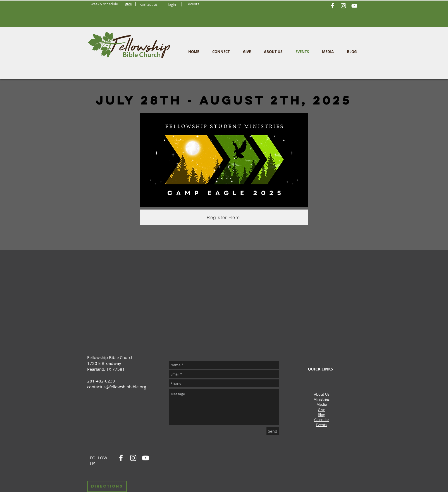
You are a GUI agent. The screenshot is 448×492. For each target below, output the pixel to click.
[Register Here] (224, 217)
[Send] (273, 431)
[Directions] (107, 486)
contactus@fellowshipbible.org (117, 387)
